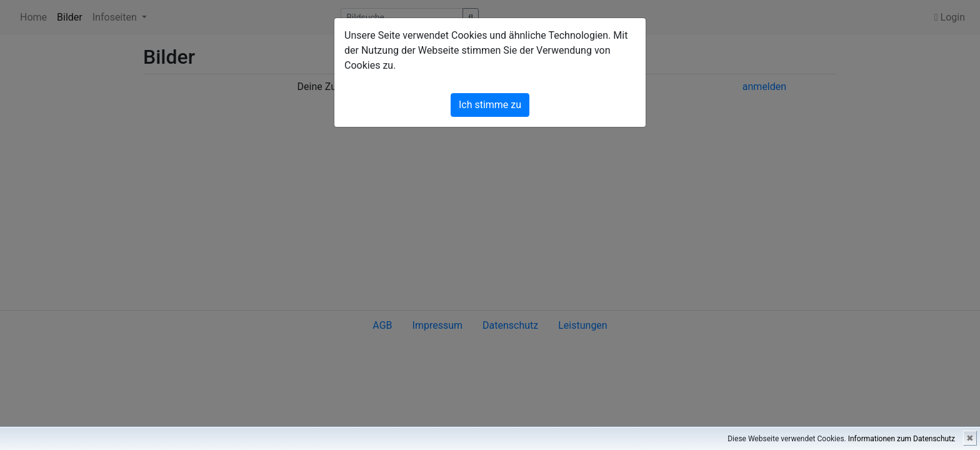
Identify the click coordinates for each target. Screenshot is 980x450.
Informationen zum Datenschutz (902, 439)
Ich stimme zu (490, 105)
